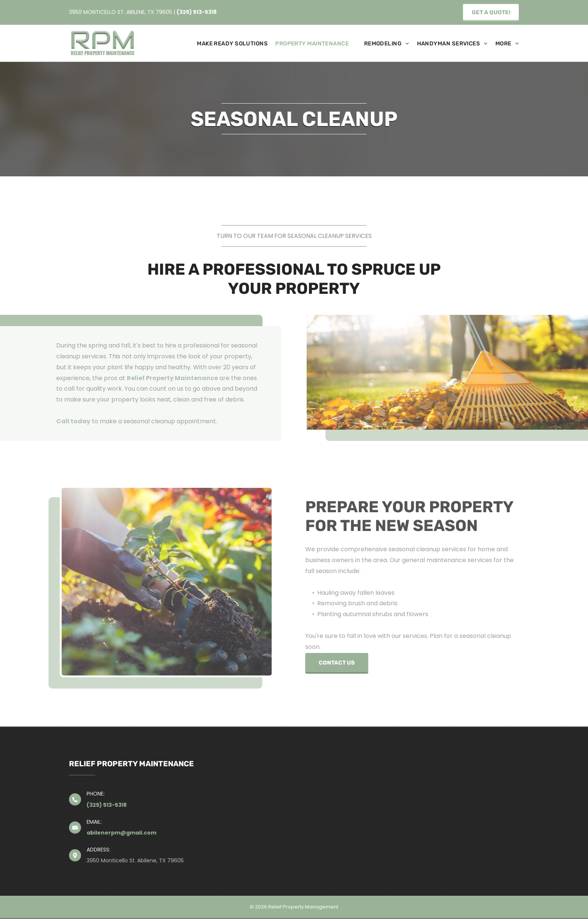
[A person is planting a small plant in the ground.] (157, 582)
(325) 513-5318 (197, 12)
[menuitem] (229, 44)
